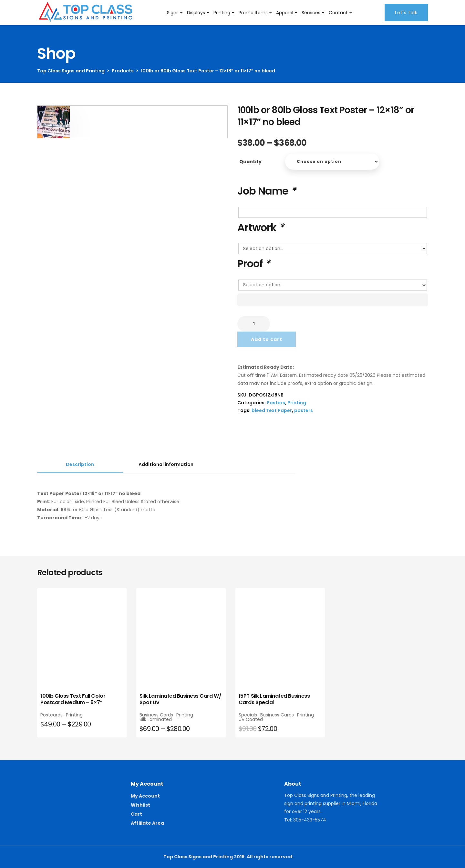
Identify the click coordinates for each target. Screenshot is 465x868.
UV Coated (251, 719)
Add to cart (267, 339)
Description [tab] (80, 464)
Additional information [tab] (166, 464)
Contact (338, 13)
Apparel (285, 13)
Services (311, 13)
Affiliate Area (147, 823)
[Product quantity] (253, 324)
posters (304, 410)
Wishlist (140, 805)
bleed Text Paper (272, 410)
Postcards (52, 715)
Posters (276, 403)
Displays (196, 13)
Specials (248, 715)
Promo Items (253, 13)
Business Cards (156, 715)
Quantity (250, 162)
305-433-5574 (310, 820)
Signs (173, 13)
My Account (145, 796)
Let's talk (406, 13)
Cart (136, 814)
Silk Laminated (156, 719)
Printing (222, 13)
